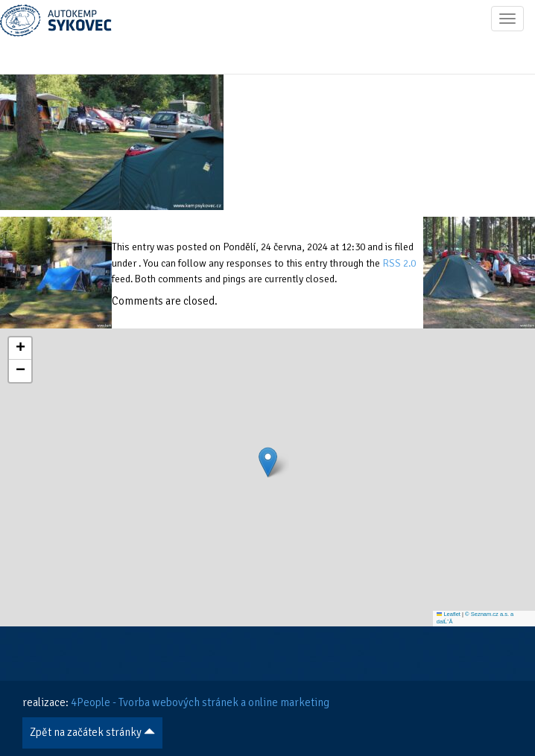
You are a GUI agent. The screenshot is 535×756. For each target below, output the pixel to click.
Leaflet (449, 614)
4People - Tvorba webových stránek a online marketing (200, 702)
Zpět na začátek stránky (92, 732)
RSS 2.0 (399, 263)
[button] (268, 462)
